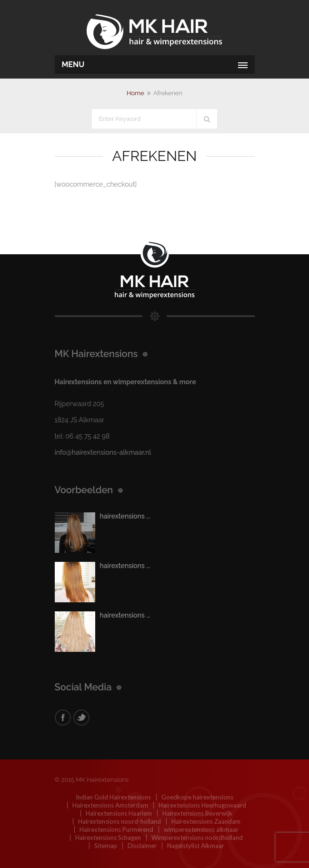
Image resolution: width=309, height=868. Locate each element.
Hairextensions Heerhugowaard (202, 805)
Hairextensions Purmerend (116, 829)
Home (135, 93)
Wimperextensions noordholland (197, 838)
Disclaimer (142, 846)
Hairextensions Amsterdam (110, 805)
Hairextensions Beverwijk (197, 813)
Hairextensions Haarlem (119, 813)
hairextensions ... (125, 516)
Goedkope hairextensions (197, 797)
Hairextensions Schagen (108, 838)
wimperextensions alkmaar (201, 829)
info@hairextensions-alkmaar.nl (103, 452)
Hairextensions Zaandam (206, 821)
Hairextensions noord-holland (120, 821)
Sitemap (106, 846)
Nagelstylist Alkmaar (196, 846)
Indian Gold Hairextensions (113, 797)
